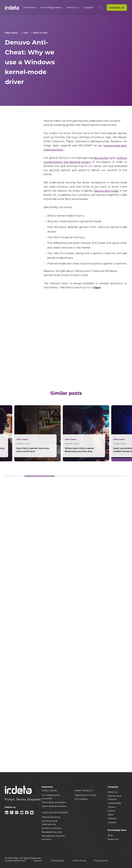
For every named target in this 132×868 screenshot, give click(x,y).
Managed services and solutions (53, 838)
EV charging (81, 799)
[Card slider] (66, 476)
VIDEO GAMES (49, 791)
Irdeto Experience (51, 817)
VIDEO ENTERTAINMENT (55, 813)
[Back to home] (12, 8)
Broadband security (52, 832)
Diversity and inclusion (114, 798)
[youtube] (22, 814)
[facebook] (27, 814)
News (111, 815)
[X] (12, 814)
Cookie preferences (15, 861)
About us (74, 7)
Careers (112, 807)
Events (111, 811)
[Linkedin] (7, 814)
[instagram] (17, 814)
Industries (30, 7)
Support (88, 7)
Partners (112, 819)
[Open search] (102, 8)
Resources (113, 839)
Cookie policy (57, 861)
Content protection (52, 828)
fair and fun (101, 158)
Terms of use (79, 861)
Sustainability (115, 803)
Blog (110, 835)
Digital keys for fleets (86, 795)
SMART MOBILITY (84, 791)
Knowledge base (52, 7)
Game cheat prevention (54, 806)
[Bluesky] (32, 814)
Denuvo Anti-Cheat (106, 191)
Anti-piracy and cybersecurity (49, 823)
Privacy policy (101, 861)
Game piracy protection (54, 802)
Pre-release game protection (51, 797)
